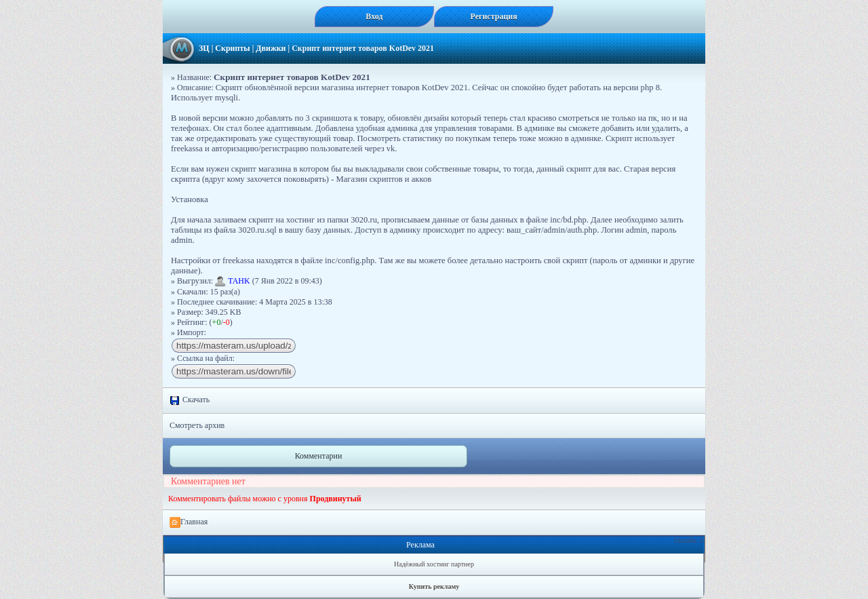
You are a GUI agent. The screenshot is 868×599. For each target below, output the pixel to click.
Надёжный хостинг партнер (434, 564)
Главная (189, 522)
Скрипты (232, 48)
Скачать (190, 400)
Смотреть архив (197, 425)
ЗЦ (204, 48)
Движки (271, 48)
